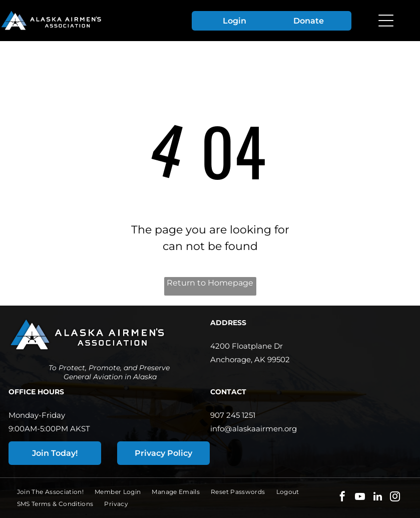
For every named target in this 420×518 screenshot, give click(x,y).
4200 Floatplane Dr (247, 346)
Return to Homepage (210, 283)
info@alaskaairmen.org (254, 429)
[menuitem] (56, 492)
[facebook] (342, 498)
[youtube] (360, 498)
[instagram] (395, 498)
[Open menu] (386, 21)
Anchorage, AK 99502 (250, 359)
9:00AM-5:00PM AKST (49, 429)
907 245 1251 (233, 415)
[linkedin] (377, 498)
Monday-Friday (37, 415)
